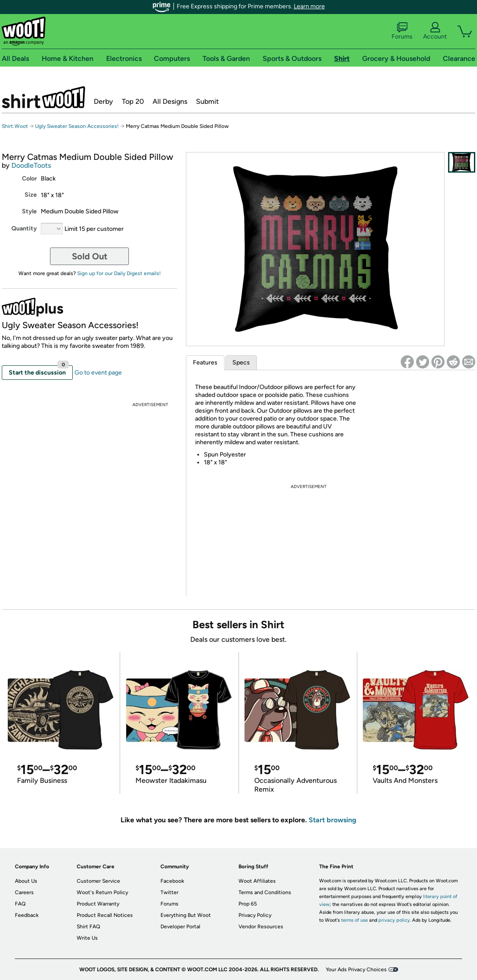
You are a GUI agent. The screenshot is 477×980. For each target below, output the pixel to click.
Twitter (169, 892)
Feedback (27, 915)
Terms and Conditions (265, 892)
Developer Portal (180, 927)
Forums (402, 31)
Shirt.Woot (43, 97)
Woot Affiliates (257, 881)
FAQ (20, 904)
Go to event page (98, 373)
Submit (207, 101)
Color (29, 179)
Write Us (87, 938)
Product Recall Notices (105, 915)
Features (205, 363)
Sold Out (90, 256)
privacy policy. (395, 920)
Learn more (309, 6)
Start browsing (333, 820)
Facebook (172, 881)
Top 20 (133, 101)
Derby (103, 101)
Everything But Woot (186, 915)
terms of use (354, 920)
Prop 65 (248, 904)
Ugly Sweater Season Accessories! (77, 126)
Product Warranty (98, 904)
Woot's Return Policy (102, 892)
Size (31, 195)
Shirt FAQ (88, 927)
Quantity (24, 228)
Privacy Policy (255, 915)
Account (435, 31)
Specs (241, 363)
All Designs (170, 101)
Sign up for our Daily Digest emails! (119, 273)
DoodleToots (31, 165)
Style (29, 211)
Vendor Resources (261, 927)
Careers (24, 892)
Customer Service (98, 881)
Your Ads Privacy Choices (356, 969)
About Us (26, 881)
